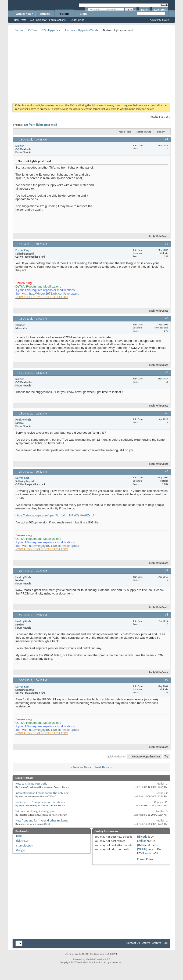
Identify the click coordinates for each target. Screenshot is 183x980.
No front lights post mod (41, 125)
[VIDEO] (142, 849)
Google (20, 850)
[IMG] (141, 845)
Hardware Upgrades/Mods (82, 30)
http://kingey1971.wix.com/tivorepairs (54, 294)
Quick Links (77, 20)
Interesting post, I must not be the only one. (42, 793)
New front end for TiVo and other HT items (42, 820)
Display (161, 132)
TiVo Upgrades (51, 30)
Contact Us (133, 943)
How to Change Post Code (31, 784)
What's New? (24, 14)
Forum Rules (145, 859)
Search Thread (144, 132)
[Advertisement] (81, 66)
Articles (45, 14)
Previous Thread (83, 767)
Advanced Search (160, 20)
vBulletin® (91, 959)
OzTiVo (32, 30)
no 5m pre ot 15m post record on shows (40, 802)
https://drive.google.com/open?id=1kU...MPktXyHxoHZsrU (55, 515)
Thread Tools (124, 132)
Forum (64, 14)
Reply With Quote (157, 236)
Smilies (142, 841)
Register (160, 10)
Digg (19, 836)
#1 (167, 139)
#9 (167, 680)
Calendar (41, 20)
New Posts (20, 20)
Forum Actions (57, 20)
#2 (167, 244)
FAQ (31, 20)
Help (144, 10)
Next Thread (103, 767)
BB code (142, 837)
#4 (167, 372)
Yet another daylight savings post (36, 811)
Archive (157, 943)
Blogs (84, 14)
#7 (167, 570)
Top (166, 757)
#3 (167, 318)
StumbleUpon (25, 845)
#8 (167, 615)
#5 (167, 413)
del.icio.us (22, 841)
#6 (167, 471)
